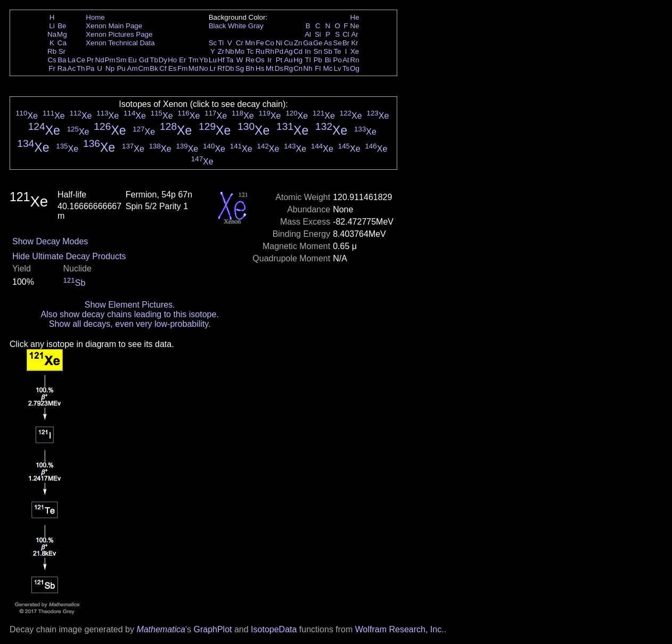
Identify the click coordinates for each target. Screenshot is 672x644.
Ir (269, 60)
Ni (279, 43)
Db (230, 68)
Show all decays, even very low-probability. (130, 324)
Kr (354, 43)
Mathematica (161, 629)
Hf (221, 60)
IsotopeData (274, 629)
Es (173, 68)
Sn (318, 51)
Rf (221, 68)
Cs (52, 60)
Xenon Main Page (114, 26)
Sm (121, 60)
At (346, 60)
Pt (279, 60)
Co (270, 43)
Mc (328, 68)
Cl (346, 34)
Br (346, 43)
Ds (279, 68)
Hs (260, 68)
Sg (240, 68)
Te (338, 51)
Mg (62, 34)
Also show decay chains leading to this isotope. (129, 314)
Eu (132, 60)
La (72, 60)
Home (95, 17)
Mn (250, 43)
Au (288, 60)
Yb (203, 60)
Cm (144, 68)
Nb (230, 51)
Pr (90, 60)
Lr (213, 68)
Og (355, 68)
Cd (298, 51)
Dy (163, 60)
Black (218, 26)
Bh (250, 68)
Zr (221, 51)
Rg (288, 68)
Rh (270, 51)
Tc (250, 51)
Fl (318, 68)
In (308, 51)
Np (110, 68)
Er (182, 60)
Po (338, 60)
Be (62, 26)
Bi (328, 60)
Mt (270, 68)
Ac (72, 68)
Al (308, 34)
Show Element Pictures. (130, 305)
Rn (355, 60)
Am (133, 68)
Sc (213, 43)
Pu (121, 68)
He (355, 17)
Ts (346, 68)
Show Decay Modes (50, 241)
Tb (154, 60)
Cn (298, 68)
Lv (338, 68)
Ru (260, 51)
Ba (62, 60)
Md (194, 68)
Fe (260, 43)
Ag (288, 51)
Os (260, 60)
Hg (298, 60)
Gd (144, 60)
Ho (172, 60)
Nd (100, 60)
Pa (90, 68)
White (237, 26)
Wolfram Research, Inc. (400, 629)
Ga (308, 43)
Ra (62, 68)
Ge (318, 43)
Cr (240, 43)
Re (250, 60)
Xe (355, 51)
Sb (328, 51)
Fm (182, 68)
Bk (154, 68)
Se (338, 43)
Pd (279, 51)
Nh (308, 68)
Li (52, 26)
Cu (288, 43)
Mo (240, 51)
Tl (308, 60)
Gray (256, 26)
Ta (230, 60)
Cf (163, 68)
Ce (81, 60)
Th (81, 68)
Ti (221, 43)
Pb (318, 60)
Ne (355, 26)
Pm (110, 60)
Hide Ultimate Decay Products (69, 256)
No (204, 68)
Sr (62, 51)
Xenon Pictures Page (119, 34)
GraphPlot (212, 629)
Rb (52, 51)
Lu (213, 60)
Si (318, 34)
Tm (193, 60)
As (328, 43)
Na (52, 34)
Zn (298, 43)
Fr (52, 68)
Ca (62, 43)
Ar (354, 34)
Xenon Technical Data (120, 43)
